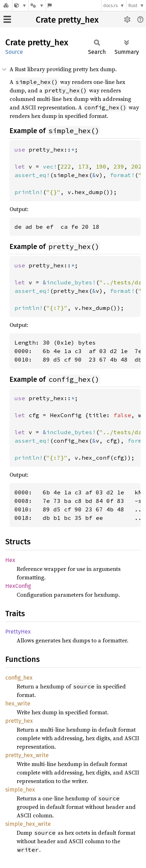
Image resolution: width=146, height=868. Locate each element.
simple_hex (20, 790)
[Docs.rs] (6, 5)
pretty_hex (19, 721)
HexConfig (18, 586)
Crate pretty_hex (67, 20)
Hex (10, 560)
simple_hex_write (28, 824)
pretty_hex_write (27, 755)
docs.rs (110, 5)
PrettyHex (18, 632)
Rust (133, 5)
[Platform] (37, 5)
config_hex (19, 678)
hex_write (18, 704)
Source (14, 52)
